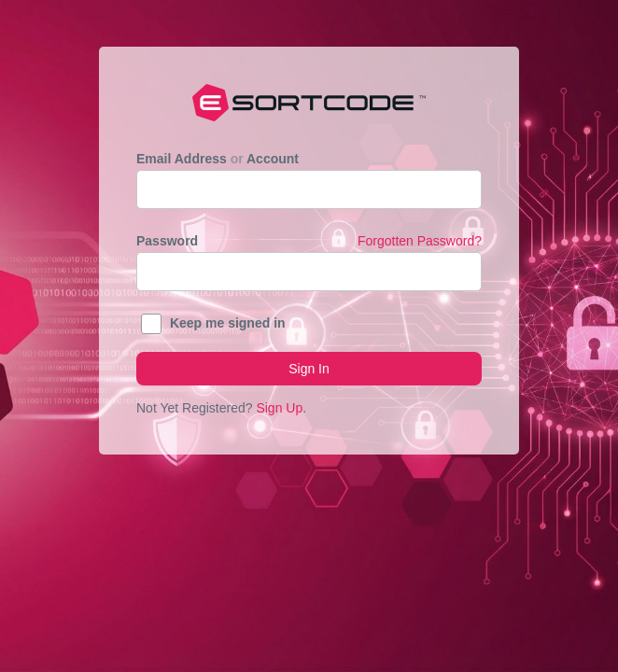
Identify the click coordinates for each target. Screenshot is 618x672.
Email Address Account (218, 159)
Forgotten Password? (420, 241)
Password (309, 241)
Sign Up (279, 408)
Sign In (309, 369)
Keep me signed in (228, 323)
